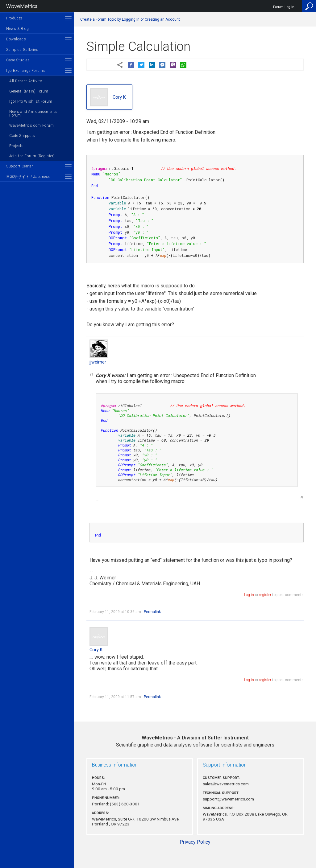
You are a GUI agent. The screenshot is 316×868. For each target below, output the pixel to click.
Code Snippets (22, 136)
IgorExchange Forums (26, 71)
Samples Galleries (22, 50)
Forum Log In (284, 7)
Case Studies (18, 60)
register (265, 595)
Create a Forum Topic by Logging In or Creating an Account (130, 19)
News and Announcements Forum (33, 113)
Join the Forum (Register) (32, 156)
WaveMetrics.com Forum (32, 125)
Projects (17, 146)
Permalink (152, 612)
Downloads (16, 39)
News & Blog (18, 29)
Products (14, 18)
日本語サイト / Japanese (28, 177)
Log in (249, 595)
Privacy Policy (195, 842)
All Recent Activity (26, 81)
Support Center (19, 166)
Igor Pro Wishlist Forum (31, 101)
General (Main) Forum (29, 91)
